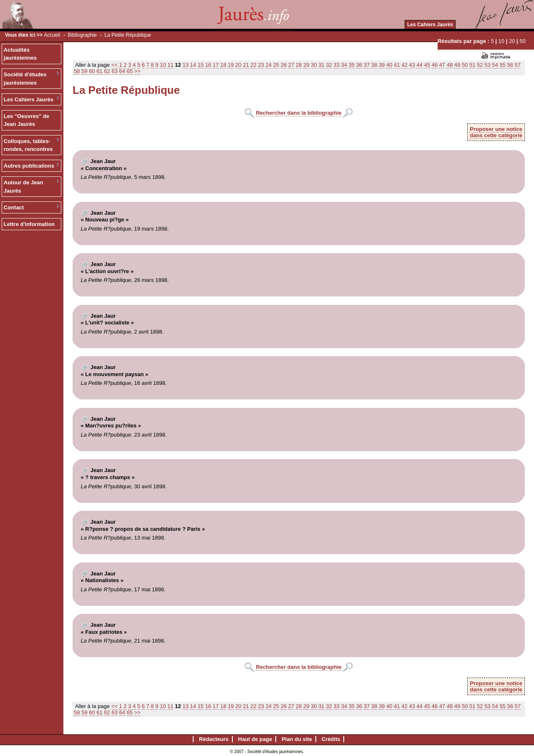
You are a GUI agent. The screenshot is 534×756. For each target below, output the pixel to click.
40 (389, 65)
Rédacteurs (214, 739)
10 (501, 41)
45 (427, 65)
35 (352, 65)
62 (107, 71)
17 (216, 65)
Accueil (52, 35)
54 (495, 65)
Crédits (331, 739)
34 (344, 65)
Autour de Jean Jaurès (24, 187)
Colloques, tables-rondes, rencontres (28, 145)
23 (261, 65)
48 (450, 65)
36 (359, 65)
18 (223, 65)
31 (321, 65)
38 (374, 65)
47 (442, 65)
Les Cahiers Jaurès (430, 25)
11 (170, 65)
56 (510, 65)
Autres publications (29, 166)
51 (472, 65)
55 (502, 65)
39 (382, 65)
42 (404, 65)
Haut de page (255, 739)
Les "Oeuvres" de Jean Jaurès (26, 120)
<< (115, 65)
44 (419, 65)
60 (92, 71)
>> (137, 71)
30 (314, 65)
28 (299, 65)
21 (246, 65)
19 (231, 65)
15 (201, 65)
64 (122, 71)
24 (268, 65)
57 (518, 65)
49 (457, 65)
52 (480, 65)
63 (114, 71)
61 (99, 71)
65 (130, 71)
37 (367, 65)
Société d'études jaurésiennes (25, 79)
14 (193, 65)
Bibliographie (82, 35)
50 (522, 41)
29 (306, 65)
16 (208, 65)
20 (512, 41)
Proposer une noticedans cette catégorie (496, 132)
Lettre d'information (29, 224)
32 (329, 65)
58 (77, 71)
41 (397, 65)
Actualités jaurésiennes (20, 54)
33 (336, 65)
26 (284, 65)
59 (84, 71)
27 (291, 65)
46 (435, 65)
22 (253, 65)
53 (487, 65)
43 (412, 65)
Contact (14, 207)
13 (185, 65)
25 (276, 65)
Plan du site (297, 739)
